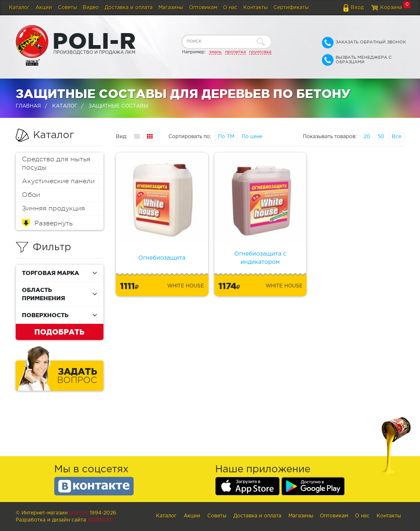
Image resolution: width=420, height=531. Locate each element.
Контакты (256, 8)
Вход (357, 8)
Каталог (19, 8)
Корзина (391, 8)
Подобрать (59, 332)
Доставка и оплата (129, 8)
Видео (91, 8)
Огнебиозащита (162, 258)
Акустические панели (58, 181)
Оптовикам (203, 8)
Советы (67, 8)
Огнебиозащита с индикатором (260, 258)
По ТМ (226, 137)
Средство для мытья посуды (56, 163)
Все (397, 137)
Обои (31, 195)
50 (381, 137)
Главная (28, 106)
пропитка (235, 52)
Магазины (171, 8)
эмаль (215, 52)
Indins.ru (101, 520)
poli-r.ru (79, 513)
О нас (230, 8)
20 (367, 137)
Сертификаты (291, 8)
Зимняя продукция (53, 208)
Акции (44, 8)
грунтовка (260, 52)
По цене (252, 137)
